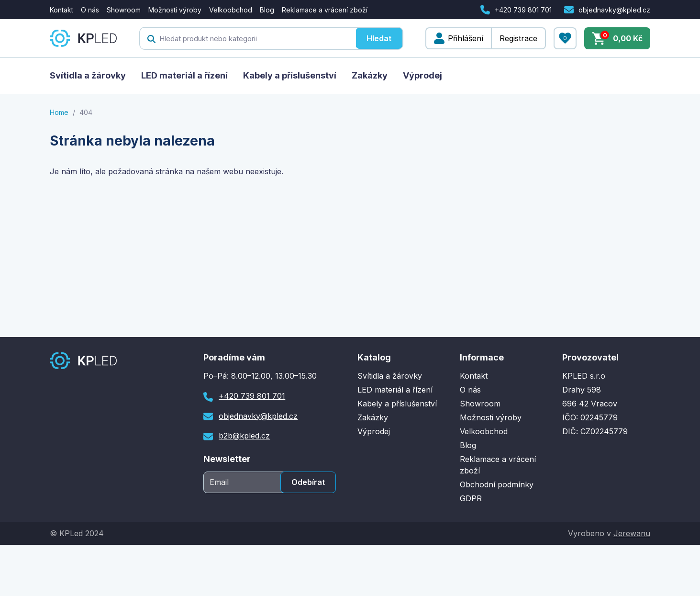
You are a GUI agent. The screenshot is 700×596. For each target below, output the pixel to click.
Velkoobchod (231, 10)
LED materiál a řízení (184, 75)
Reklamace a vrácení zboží (325, 10)
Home (59, 112)
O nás (90, 10)
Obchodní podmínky (497, 484)
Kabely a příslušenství (290, 75)
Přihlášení (466, 38)
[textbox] (248, 38)
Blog (267, 10)
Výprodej (422, 75)
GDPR (471, 498)
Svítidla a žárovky (88, 75)
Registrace (518, 38)
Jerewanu (632, 533)
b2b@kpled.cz (244, 436)
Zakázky (370, 75)
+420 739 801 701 (523, 10)
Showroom (124, 10)
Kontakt (61, 10)
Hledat (379, 38)
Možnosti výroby (175, 10)
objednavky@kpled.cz (614, 10)
